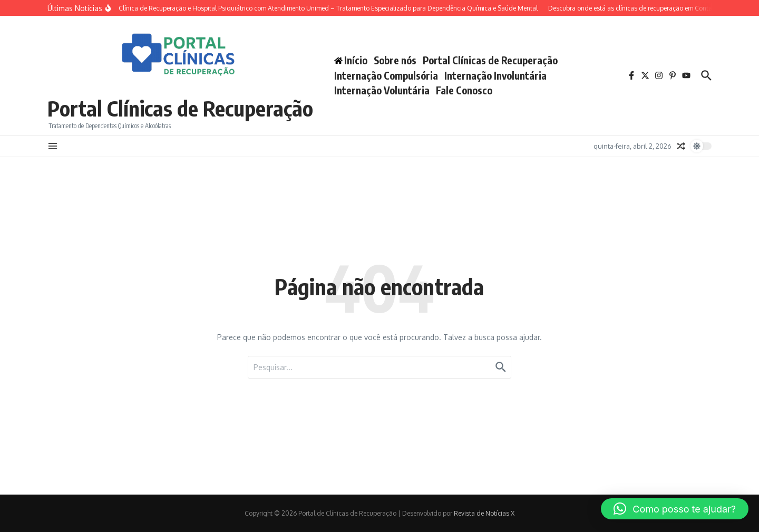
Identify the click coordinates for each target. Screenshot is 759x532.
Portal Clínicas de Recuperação (180, 108)
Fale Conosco (464, 90)
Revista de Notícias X (484, 513)
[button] (675, 509)
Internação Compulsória (386, 75)
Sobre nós (395, 60)
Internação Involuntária (495, 75)
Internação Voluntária (382, 90)
